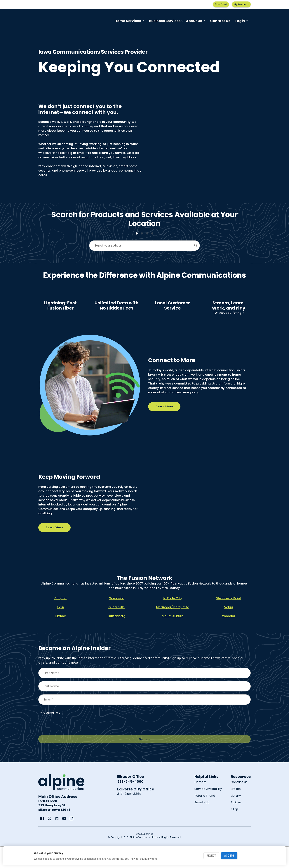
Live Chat (221, 4)
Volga (229, 629)
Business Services (166, 21)
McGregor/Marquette (173, 629)
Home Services (129, 21)
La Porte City (173, 620)
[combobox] (142, 246)
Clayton (60, 620)
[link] (42, 840)
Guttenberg (117, 638)
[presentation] (66, 746)
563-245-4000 (130, 803)
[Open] (196, 246)
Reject (211, 856)
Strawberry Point (229, 620)
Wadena (229, 638)
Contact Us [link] (220, 21)
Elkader (60, 638)
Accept (229, 856)
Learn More (164, 428)
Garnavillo (117, 620)
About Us (195, 21)
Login (242, 21)
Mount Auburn (173, 638)
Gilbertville (116, 629)
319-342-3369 (129, 815)
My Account (241, 4)
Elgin (60, 629)
